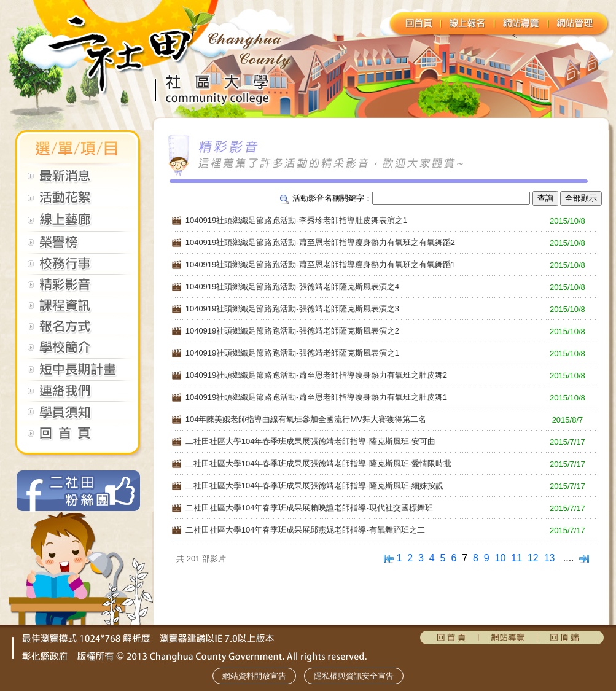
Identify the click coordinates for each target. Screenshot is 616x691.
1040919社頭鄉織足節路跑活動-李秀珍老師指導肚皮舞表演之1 (296, 220)
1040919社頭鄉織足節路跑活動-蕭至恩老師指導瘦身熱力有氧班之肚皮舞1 (316, 397)
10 (501, 558)
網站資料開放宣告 (254, 676)
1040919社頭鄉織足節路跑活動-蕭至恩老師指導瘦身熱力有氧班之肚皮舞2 (316, 375)
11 (517, 558)
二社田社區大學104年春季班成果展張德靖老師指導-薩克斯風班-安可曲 (310, 441)
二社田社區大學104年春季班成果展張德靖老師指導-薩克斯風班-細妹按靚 (314, 486)
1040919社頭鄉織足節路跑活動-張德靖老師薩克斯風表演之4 (292, 287)
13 (550, 558)
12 (533, 558)
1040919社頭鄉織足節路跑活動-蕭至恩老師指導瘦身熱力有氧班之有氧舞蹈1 (320, 264)
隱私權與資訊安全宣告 (354, 676)
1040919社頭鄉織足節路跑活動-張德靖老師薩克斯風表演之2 (292, 331)
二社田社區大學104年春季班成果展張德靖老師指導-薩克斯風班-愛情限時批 (318, 463)
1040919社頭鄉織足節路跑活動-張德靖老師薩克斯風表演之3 (292, 309)
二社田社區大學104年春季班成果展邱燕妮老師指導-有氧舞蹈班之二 (305, 530)
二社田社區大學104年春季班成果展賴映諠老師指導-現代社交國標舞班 (309, 508)
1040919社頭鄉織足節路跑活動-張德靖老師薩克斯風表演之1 (292, 353)
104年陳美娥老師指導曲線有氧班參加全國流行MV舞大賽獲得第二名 (306, 419)
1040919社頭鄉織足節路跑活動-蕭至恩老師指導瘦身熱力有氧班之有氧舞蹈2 (320, 242)
